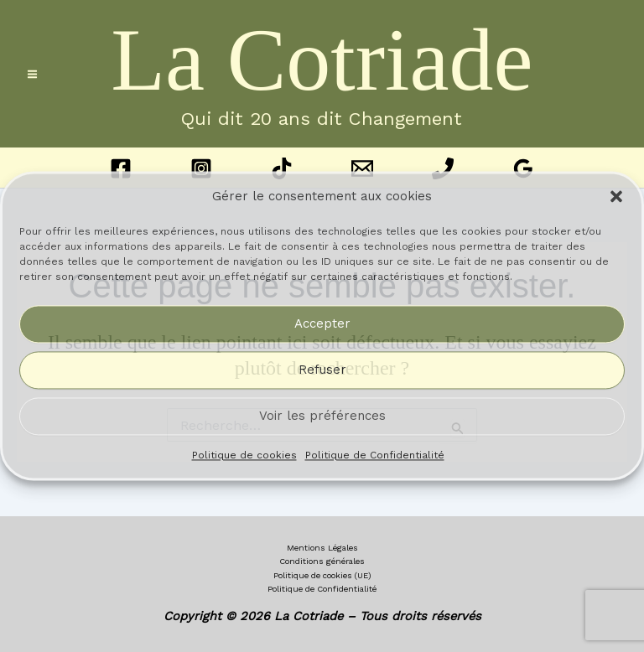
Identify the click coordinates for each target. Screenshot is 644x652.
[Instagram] (201, 168)
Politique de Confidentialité (375, 455)
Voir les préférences (322, 417)
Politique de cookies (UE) (322, 575)
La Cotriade (322, 60)
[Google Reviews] (523, 168)
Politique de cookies (244, 455)
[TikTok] (282, 168)
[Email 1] (362, 168)
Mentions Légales (322, 548)
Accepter (322, 324)
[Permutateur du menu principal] (32, 74)
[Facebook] (121, 168)
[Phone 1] (443, 168)
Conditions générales (322, 561)
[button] (616, 197)
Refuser (322, 370)
